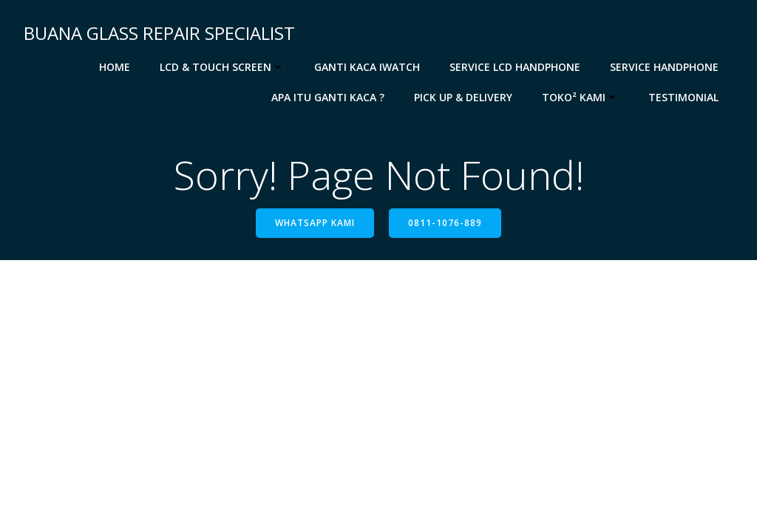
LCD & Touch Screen (222, 67)
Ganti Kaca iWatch (367, 67)
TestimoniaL (683, 97)
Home (115, 67)
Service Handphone (664, 67)
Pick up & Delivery (463, 97)
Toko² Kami (580, 97)
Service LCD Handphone (515, 67)
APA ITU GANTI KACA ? (328, 97)
